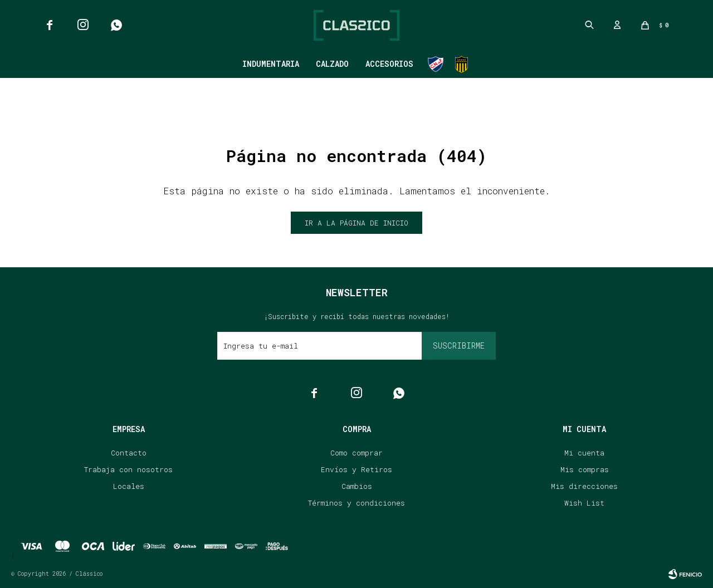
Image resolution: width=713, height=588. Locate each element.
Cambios (357, 486)
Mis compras (585, 469)
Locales (129, 486)
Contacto (129, 453)
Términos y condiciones (356, 503)
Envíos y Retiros (356, 469)
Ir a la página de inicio (356, 223)
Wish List (584, 503)
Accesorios (389, 64)
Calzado (332, 64)
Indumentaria (271, 64)
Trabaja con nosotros (128, 469)
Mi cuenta (584, 453)
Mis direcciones (584, 486)
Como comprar (356, 453)
